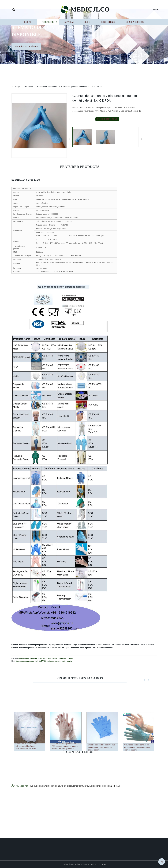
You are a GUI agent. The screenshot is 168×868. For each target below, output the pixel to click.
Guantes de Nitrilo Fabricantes (127, 645)
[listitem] (84, 138)
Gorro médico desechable (102, 648)
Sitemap (104, 864)
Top (162, 861)
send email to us (107, 119)
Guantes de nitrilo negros (22, 648)
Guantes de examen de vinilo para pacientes (29, 645)
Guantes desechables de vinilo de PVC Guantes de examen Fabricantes (46, 658)
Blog (87, 33)
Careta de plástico (147, 645)
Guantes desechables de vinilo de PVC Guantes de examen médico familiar (44, 661)
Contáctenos (108, 33)
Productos (48, 33)
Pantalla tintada (39, 648)
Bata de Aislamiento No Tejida (57, 648)
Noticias (69, 33)
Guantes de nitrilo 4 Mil (105, 645)
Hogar (28, 33)
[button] (14, 10)
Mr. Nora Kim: (20, 805)
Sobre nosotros (135, 33)
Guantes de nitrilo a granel (81, 648)
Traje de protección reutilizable (60, 645)
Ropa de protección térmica (84, 645)
